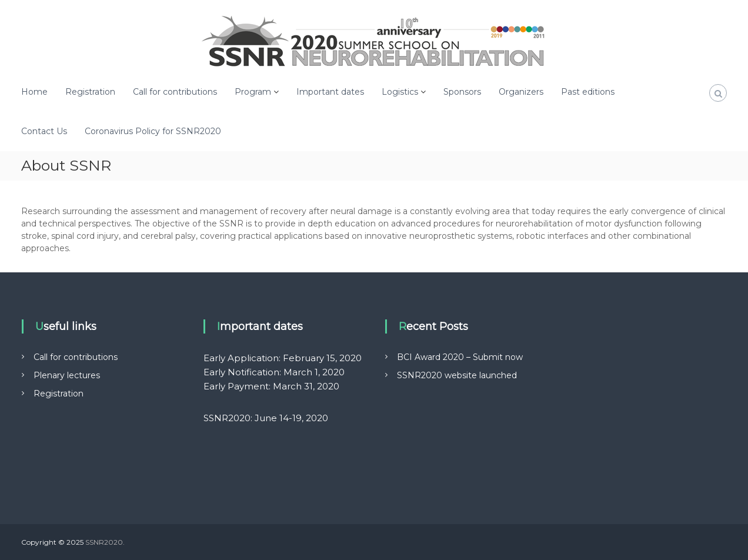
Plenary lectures (67, 375)
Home (34, 92)
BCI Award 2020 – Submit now (460, 357)
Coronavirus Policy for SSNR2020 (153, 131)
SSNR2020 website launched (457, 375)
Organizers (521, 92)
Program (253, 92)
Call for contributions (175, 92)
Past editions (588, 92)
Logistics (400, 92)
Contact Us (44, 131)
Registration (90, 92)
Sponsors (462, 92)
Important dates (330, 92)
